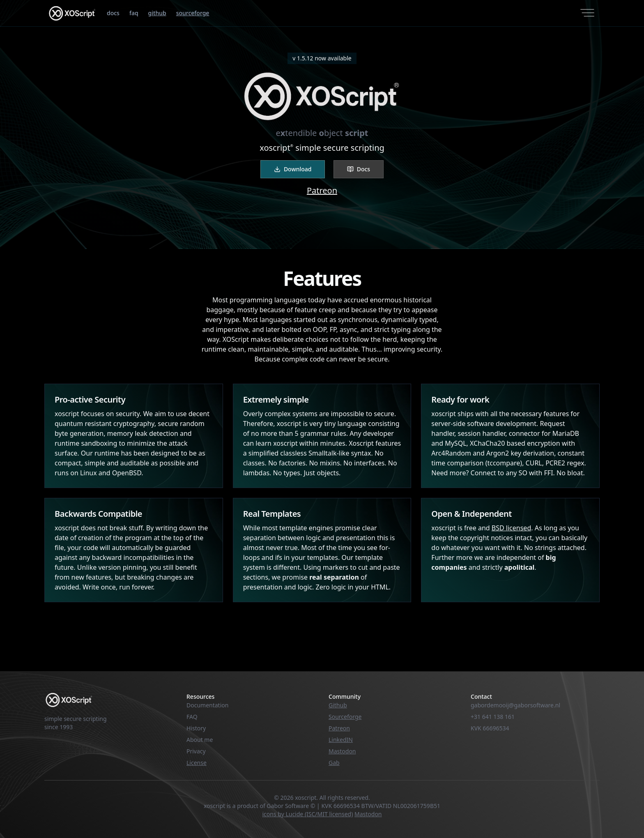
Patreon (322, 190)
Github (338, 705)
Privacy (196, 751)
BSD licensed (511, 528)
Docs (359, 169)
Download (293, 169)
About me (200, 740)
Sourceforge (345, 717)
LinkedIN (341, 740)
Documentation (207, 705)
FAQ (192, 717)
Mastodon (342, 751)
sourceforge (193, 13)
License (197, 763)
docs (113, 13)
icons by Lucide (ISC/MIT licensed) (308, 814)
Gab (334, 763)
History (196, 728)
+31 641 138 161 (493, 717)
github (157, 13)
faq (134, 13)
